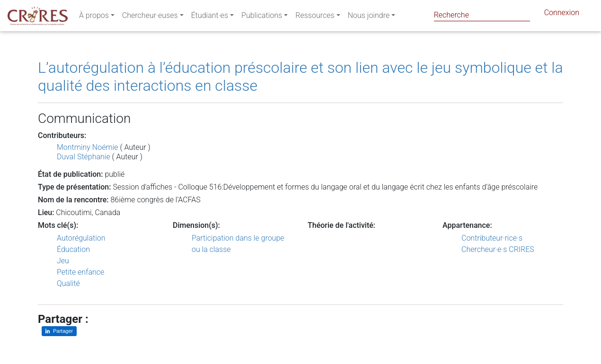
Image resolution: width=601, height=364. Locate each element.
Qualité (68, 283)
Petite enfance (80, 272)
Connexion (562, 14)
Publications (262, 17)
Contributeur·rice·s (492, 238)
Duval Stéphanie (84, 157)
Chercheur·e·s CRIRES (498, 249)
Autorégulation (81, 238)
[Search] (482, 15)
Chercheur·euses (150, 17)
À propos (94, 17)
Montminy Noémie (88, 147)
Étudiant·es (210, 17)
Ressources (315, 17)
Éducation (73, 249)
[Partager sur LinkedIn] (59, 331)
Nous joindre (369, 17)
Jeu (63, 261)
